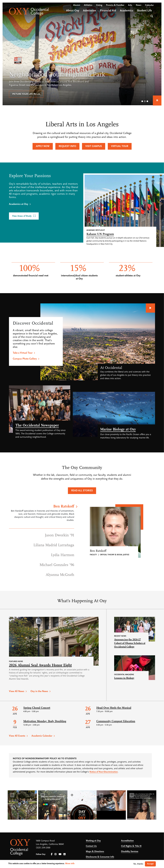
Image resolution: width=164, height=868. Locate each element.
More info (70, 864)
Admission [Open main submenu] (90, 11)
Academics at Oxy (19, 204)
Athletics (88, 5)
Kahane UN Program (100, 234)
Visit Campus (94, 146)
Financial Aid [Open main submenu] (108, 11)
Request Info (67, 146)
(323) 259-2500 (43, 848)
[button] (8, 55)
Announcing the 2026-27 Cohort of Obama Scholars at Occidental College (130, 643)
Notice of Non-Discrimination (104, 772)
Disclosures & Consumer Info (100, 857)
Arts (130, 5)
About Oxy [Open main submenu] (73, 11)
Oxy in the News (39, 691)
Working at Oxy (93, 841)
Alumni (77, 5)
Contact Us (91, 846)
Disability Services (130, 852)
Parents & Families (115, 5)
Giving (99, 5)
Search (152, 16)
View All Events (17, 736)
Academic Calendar (42, 736)
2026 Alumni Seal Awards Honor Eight (40, 665)
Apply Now (43, 146)
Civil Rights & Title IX (131, 846)
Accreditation (127, 841)
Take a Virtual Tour (23, 353)
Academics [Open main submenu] (127, 11)
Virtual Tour (120, 146)
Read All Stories (82, 491)
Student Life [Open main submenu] (144, 11)
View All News (17, 691)
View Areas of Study (22, 216)
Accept (150, 864)
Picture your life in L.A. (26, 94)
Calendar (149, 5)
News (139, 5)
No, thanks (138, 864)
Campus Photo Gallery (25, 359)
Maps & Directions (95, 852)
